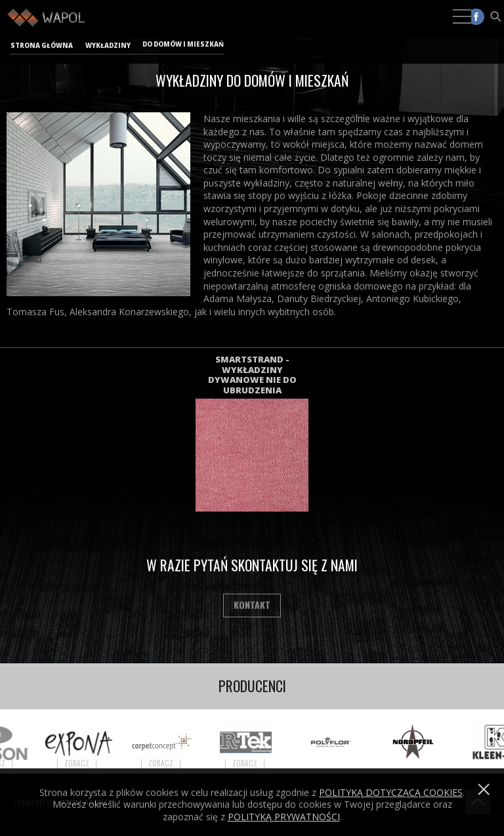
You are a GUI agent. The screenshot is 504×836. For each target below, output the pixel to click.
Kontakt (252, 605)
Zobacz (83, 763)
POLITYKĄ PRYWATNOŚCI (284, 817)
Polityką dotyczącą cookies (391, 792)
